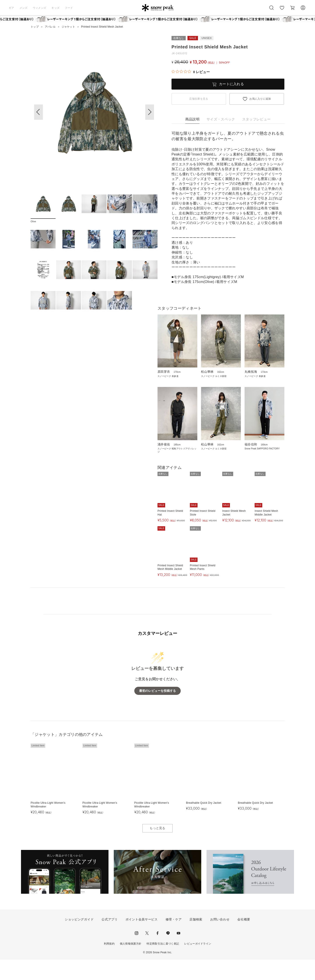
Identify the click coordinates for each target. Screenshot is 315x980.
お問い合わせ (220, 939)
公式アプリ (110, 939)
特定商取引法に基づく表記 (163, 964)
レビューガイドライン (198, 964)
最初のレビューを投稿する (157, 711)
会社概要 (244, 939)
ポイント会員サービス (142, 939)
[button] (150, 112)
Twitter (147, 953)
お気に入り (282, 10)
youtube (178, 953)
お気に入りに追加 (260, 99)
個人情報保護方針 (131, 964)
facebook (157, 953)
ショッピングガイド (79, 939)
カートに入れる (231, 84)
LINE (168, 953)
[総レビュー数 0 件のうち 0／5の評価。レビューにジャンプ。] (191, 72)
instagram (136, 953)
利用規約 (109, 964)
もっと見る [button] (157, 848)
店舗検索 (196, 939)
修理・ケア (174, 939)
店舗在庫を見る (199, 99)
